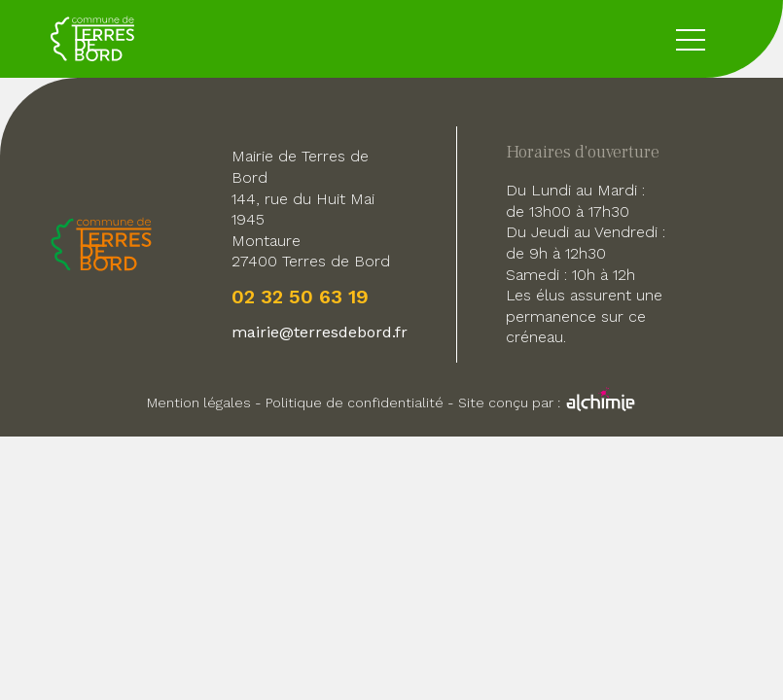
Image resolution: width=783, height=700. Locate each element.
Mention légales (199, 402)
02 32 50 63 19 (300, 297)
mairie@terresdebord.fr (320, 332)
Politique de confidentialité (355, 402)
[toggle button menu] (691, 39)
